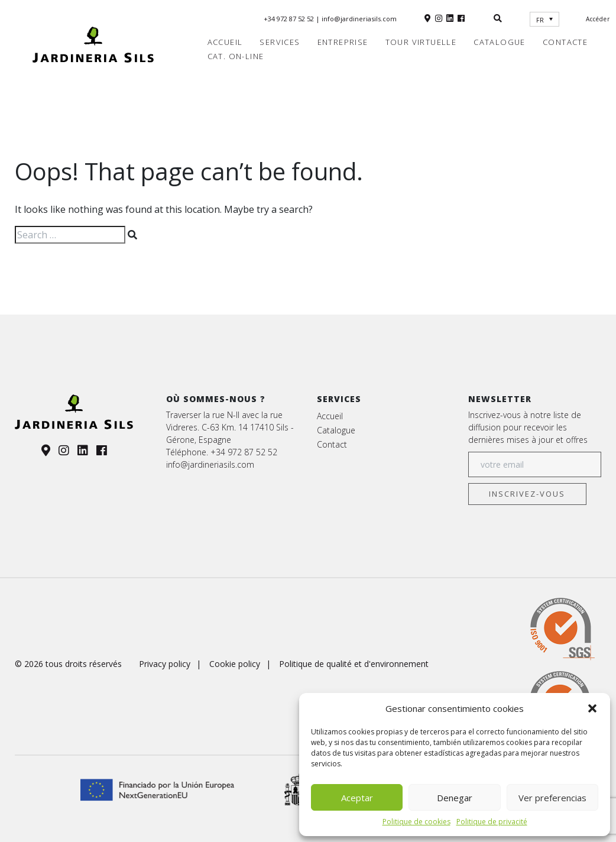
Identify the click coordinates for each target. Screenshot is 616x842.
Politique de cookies (416, 822)
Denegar (455, 798)
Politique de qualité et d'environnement (354, 664)
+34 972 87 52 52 (290, 19)
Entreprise (343, 42)
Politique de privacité (492, 822)
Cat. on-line (236, 56)
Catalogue (500, 42)
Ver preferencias (552, 798)
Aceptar (357, 798)
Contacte (565, 42)
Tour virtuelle (421, 42)
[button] (592, 708)
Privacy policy (165, 664)
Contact (332, 444)
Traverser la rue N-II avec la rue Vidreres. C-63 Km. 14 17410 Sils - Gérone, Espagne (230, 427)
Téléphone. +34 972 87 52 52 (222, 452)
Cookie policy (235, 664)
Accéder (598, 19)
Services (280, 42)
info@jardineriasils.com (359, 19)
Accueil (225, 42)
